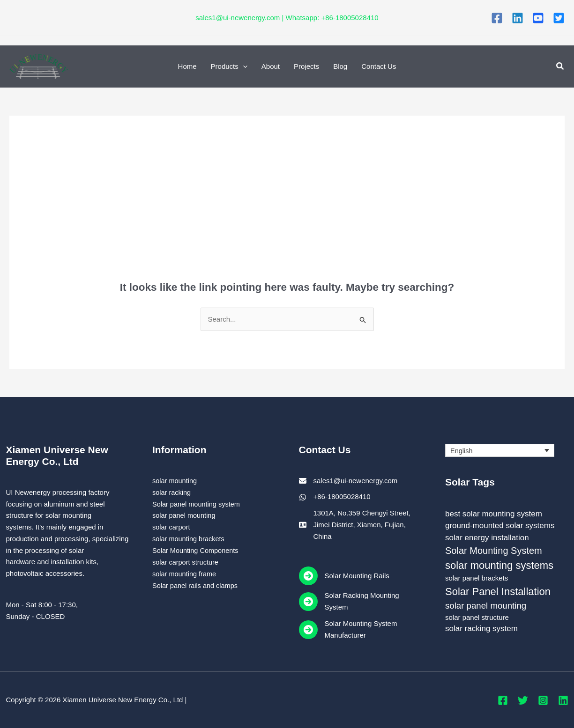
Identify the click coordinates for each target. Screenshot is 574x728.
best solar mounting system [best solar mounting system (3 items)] (494, 514)
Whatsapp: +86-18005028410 (332, 18)
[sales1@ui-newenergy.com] (348, 481)
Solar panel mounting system (198, 504)
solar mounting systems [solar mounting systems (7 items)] (499, 565)
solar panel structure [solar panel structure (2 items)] (477, 617)
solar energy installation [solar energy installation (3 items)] (487, 538)
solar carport (172, 527)
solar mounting (175, 481)
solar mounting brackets (190, 538)
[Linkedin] (518, 18)
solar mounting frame (185, 573)
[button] (560, 66)
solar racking (172, 492)
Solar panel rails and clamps (196, 585)
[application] (243, 66)
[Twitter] (559, 18)
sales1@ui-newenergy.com (238, 18)
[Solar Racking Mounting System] (361, 602)
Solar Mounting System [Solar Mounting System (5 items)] (494, 551)
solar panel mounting (185, 515)
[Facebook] (497, 18)
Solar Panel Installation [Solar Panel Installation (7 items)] (498, 592)
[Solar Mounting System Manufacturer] (361, 630)
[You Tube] (538, 18)
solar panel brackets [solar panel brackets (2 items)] (477, 578)
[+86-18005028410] (335, 497)
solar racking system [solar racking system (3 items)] (481, 629)
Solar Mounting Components (197, 550)
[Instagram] (543, 700)
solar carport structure (186, 562)
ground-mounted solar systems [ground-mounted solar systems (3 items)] (500, 526)
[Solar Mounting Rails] (344, 576)
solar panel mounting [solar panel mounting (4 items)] (486, 606)
